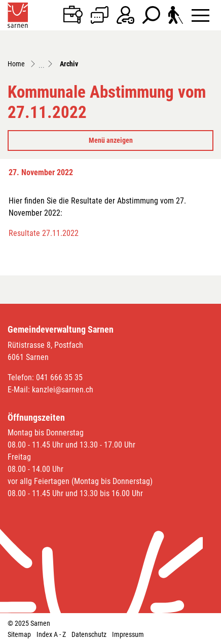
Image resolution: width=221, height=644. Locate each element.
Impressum (128, 634)
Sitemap (19, 634)
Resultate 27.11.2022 (44, 233)
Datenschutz (89, 634)
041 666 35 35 (59, 377)
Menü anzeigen (111, 140)
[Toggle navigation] (200, 15)
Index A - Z (51, 634)
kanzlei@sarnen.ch (63, 390)
